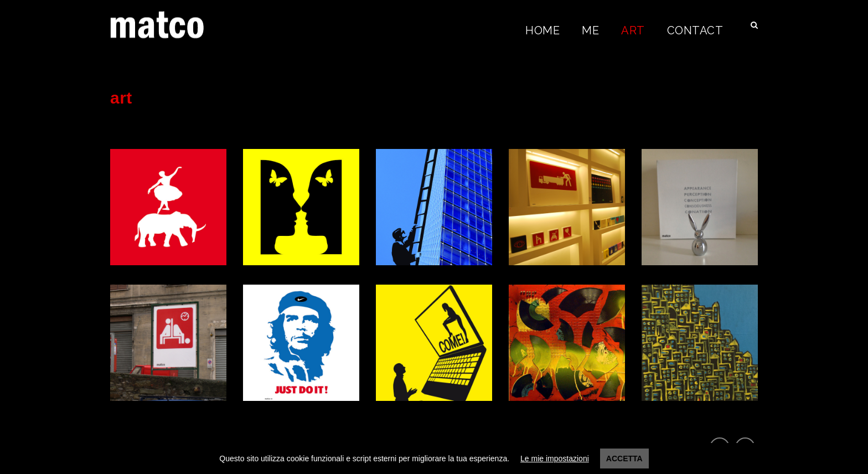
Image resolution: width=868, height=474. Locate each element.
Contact (695, 30)
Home (542, 30)
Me (590, 30)
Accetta (624, 458)
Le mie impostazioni (555, 458)
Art (633, 30)
